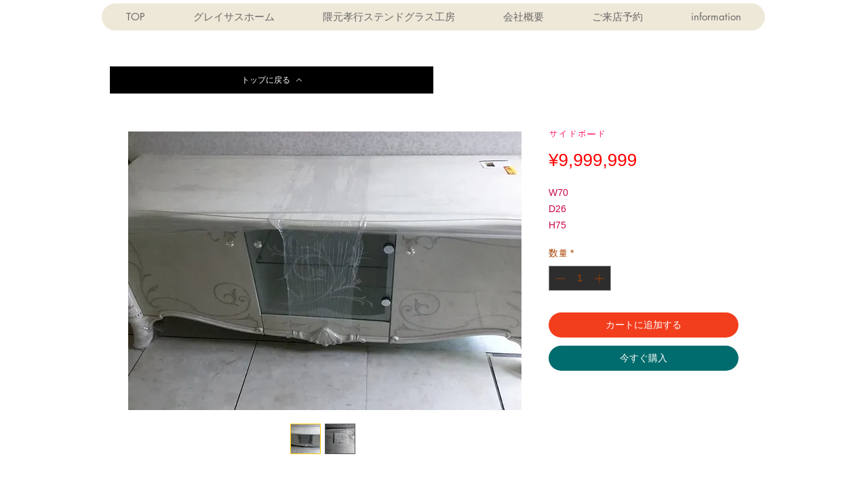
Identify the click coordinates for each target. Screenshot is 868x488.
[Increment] (600, 278)
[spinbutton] (580, 278)
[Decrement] (559, 278)
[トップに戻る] (272, 80)
